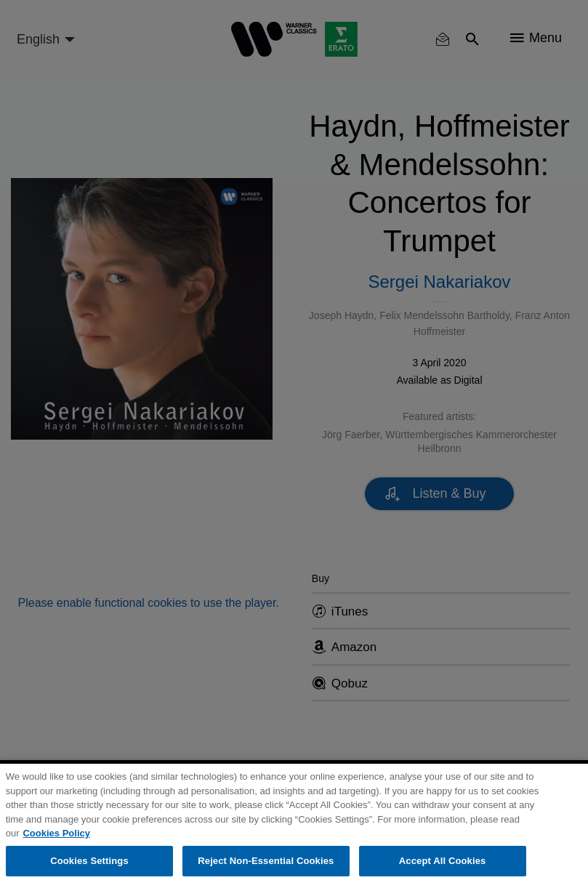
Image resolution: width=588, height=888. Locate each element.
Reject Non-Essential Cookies (266, 861)
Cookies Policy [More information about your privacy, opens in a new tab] (56, 833)
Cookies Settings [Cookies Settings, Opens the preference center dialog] (89, 861)
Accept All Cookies (443, 861)
